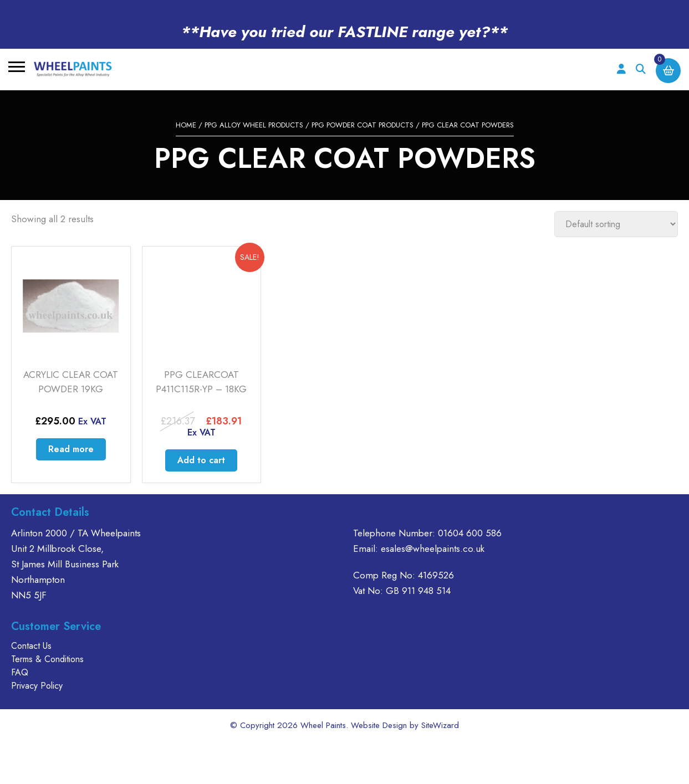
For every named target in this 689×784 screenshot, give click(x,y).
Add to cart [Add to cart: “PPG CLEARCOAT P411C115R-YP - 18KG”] (201, 460)
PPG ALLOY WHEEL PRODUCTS (254, 125)
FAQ (20, 672)
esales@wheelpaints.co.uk (433, 549)
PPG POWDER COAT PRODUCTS (363, 125)
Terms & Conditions (47, 659)
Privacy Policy (37, 686)
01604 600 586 (470, 533)
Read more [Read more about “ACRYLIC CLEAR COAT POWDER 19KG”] (71, 449)
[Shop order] (616, 224)
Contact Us (31, 646)
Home (186, 125)
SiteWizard (440, 725)
